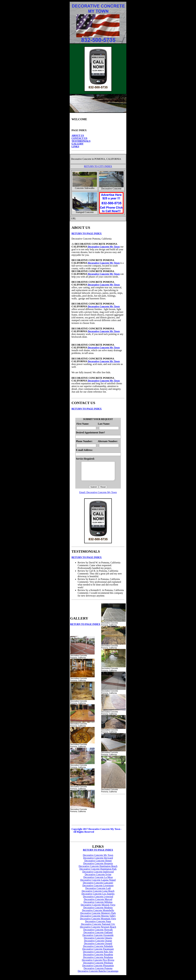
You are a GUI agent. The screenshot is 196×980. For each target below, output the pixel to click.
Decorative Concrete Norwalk (98, 933)
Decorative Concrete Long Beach (98, 895)
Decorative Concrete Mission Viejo (98, 908)
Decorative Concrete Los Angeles (98, 897)
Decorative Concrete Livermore (98, 889)
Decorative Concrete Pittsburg (98, 966)
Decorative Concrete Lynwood (98, 900)
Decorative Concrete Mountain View (98, 922)
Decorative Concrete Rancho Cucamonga (98, 975)
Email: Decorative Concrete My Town (98, 496)
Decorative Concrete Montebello (98, 914)
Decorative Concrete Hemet (98, 864)
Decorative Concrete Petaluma (98, 961)
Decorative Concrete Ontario (98, 942)
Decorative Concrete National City (98, 928)
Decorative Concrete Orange (98, 944)
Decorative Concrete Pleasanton (98, 969)
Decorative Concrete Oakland (98, 936)
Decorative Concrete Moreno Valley (98, 920)
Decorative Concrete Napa (98, 925)
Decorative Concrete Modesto (98, 911)
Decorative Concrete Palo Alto (98, 955)
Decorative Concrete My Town (104, 247)
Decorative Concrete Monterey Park (98, 917)
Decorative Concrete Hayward (98, 862)
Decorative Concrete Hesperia (98, 867)
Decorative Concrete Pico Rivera (98, 964)
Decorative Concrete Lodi (98, 892)
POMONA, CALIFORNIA (107, 159)
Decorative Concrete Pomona (98, 972)
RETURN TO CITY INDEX (98, 166)
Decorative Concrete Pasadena (98, 958)
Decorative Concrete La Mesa (98, 881)
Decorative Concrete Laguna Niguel (98, 884)
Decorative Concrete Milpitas (98, 906)
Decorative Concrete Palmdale (98, 950)
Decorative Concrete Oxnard (98, 947)
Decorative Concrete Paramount (98, 953)
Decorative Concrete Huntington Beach (98, 870)
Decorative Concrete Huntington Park (98, 873)
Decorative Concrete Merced (98, 903)
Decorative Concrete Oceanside (98, 939)
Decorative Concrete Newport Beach (98, 931)
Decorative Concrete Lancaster (98, 886)
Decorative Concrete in (82, 159)
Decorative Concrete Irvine (98, 878)
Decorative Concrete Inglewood (98, 875)
